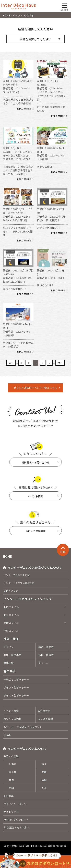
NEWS (7, 735)
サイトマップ (11, 812)
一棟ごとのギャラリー (16, 679)
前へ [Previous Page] (11, 363)
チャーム (43, 663)
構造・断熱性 (46, 647)
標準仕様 (9, 663)
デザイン (9, 647)
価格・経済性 (46, 655)
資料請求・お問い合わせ (35, 462)
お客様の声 (44, 711)
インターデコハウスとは (17, 575)
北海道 (13, 764)
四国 (11, 788)
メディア (23, 727)
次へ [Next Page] (60, 363)
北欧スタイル (11, 607)
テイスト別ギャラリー (16, 695)
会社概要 (9, 796)
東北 (44, 764)
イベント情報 (35, 496)
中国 (44, 780)
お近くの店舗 (11, 756)
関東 (44, 772)
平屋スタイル (11, 631)
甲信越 (13, 772)
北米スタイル (11, 615)
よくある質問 (45, 719)
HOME (7, 556)
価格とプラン (11, 591)
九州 (44, 788)
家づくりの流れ (12, 719)
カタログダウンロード (16, 820)
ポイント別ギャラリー (16, 687)
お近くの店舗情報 (35, 531)
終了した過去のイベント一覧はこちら (35, 388)
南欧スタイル (11, 623)
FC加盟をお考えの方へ (16, 827)
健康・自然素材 (12, 655)
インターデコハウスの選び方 (19, 583)
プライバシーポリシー (16, 804)
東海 (11, 780)
